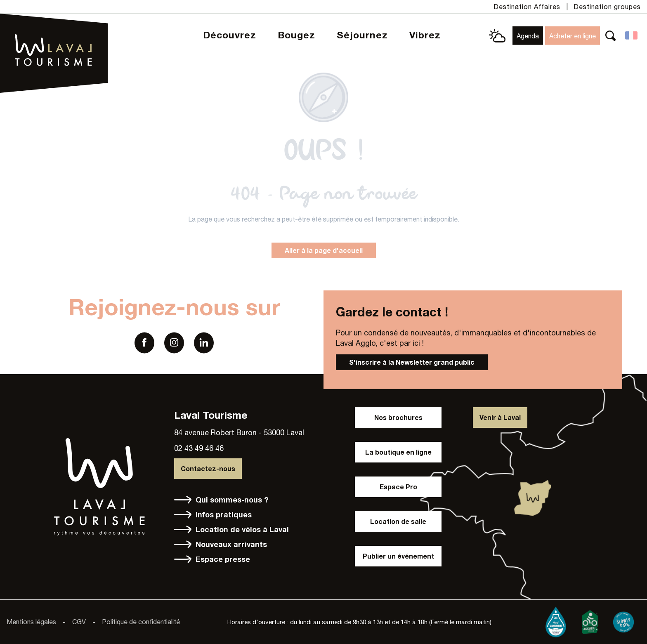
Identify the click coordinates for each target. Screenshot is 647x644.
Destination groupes (607, 7)
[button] (610, 36)
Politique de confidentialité (141, 622)
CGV (79, 622)
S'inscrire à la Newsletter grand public (412, 362)
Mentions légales (31, 622)
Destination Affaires (527, 7)
